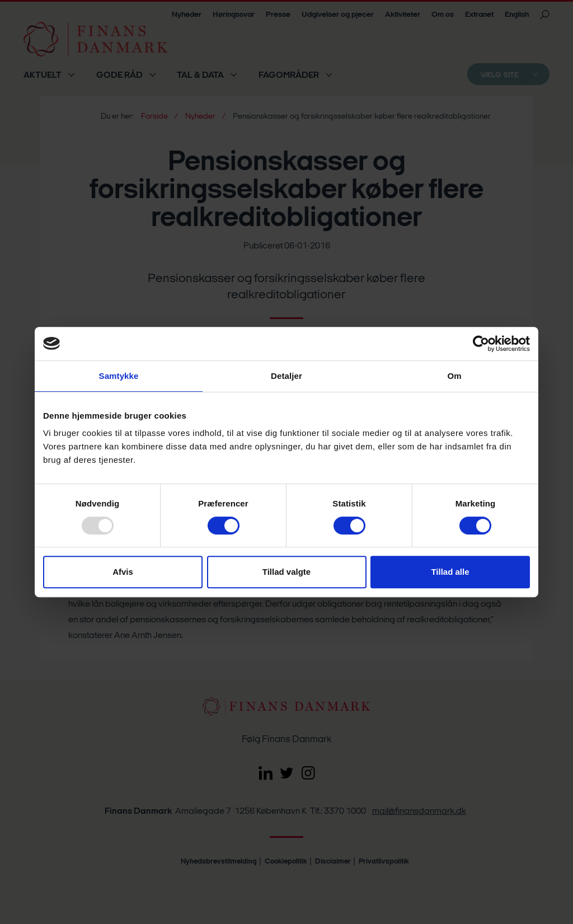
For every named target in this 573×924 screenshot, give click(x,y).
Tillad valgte (286, 572)
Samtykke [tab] (119, 376)
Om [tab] (454, 376)
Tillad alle (450, 572)
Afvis (123, 572)
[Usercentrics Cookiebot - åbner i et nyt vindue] (481, 344)
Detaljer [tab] (286, 376)
